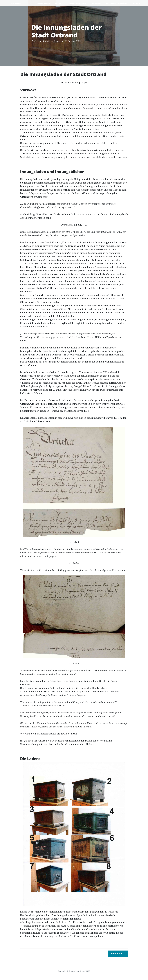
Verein (28, 3)
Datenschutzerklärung (117, 3)
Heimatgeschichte (78, 3)
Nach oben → (118, 954)
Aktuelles (16, 3)
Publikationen (44, 3)
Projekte (59, 3)
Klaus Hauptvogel (51, 41)
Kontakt (137, 3)
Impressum (97, 3)
